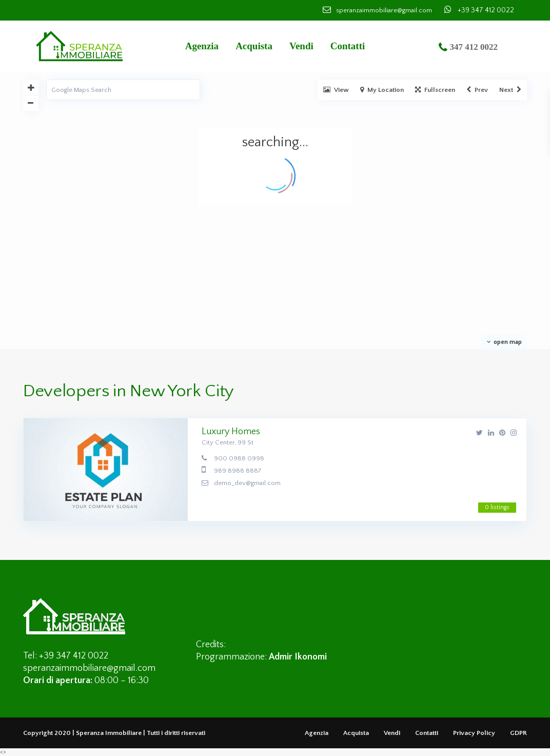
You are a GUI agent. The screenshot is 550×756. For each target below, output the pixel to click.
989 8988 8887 (238, 471)
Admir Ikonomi (298, 657)
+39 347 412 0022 (486, 10)
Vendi (301, 46)
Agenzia (202, 46)
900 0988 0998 (239, 458)
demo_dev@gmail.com (247, 483)
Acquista (254, 46)
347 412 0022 (474, 47)
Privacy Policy (474, 733)
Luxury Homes (231, 432)
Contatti (348, 46)
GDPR (518, 733)
